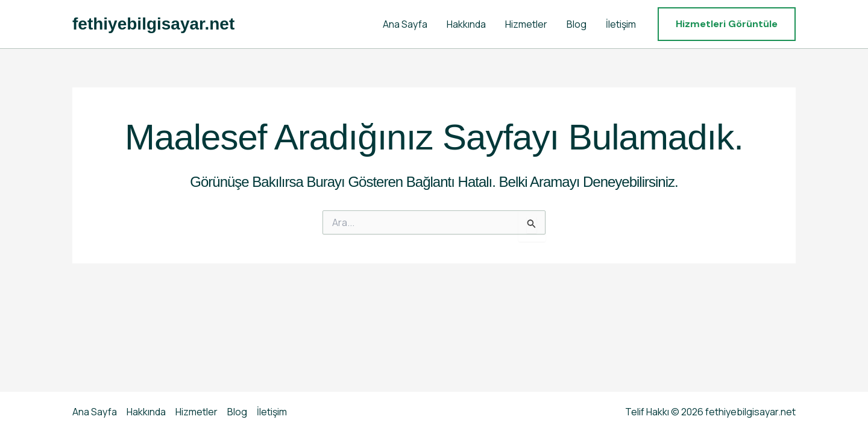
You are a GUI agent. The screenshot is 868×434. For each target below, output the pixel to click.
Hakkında (466, 24)
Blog (577, 24)
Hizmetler (526, 24)
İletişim (621, 24)
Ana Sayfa (405, 24)
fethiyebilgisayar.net (153, 24)
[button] (727, 24)
